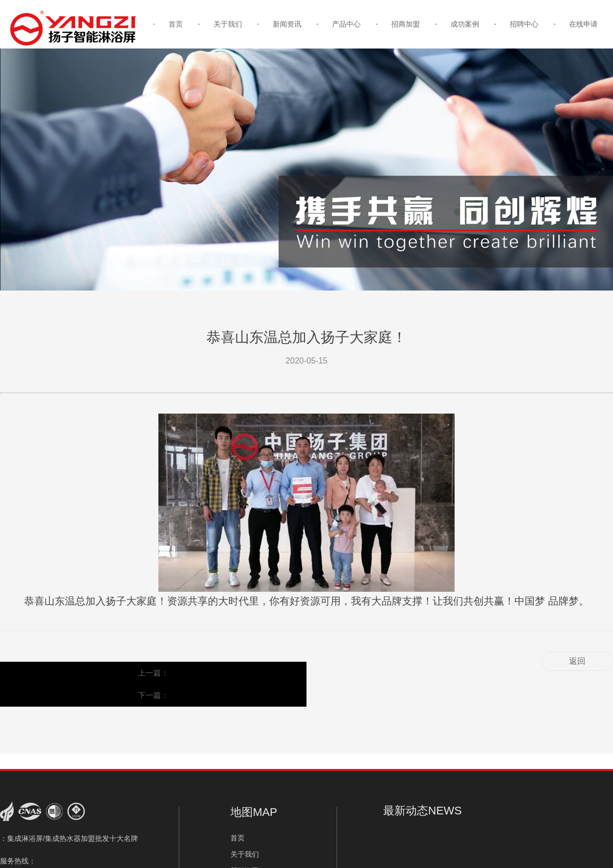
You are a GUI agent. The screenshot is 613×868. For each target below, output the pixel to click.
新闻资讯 (287, 24)
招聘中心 (524, 24)
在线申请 (583, 24)
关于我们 (228, 24)
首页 (176, 24)
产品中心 (346, 24)
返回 (577, 661)
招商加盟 (406, 24)
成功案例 (465, 24)
